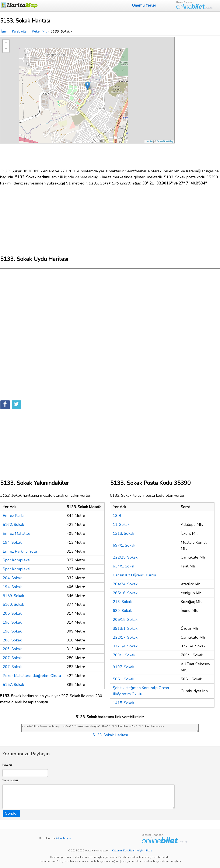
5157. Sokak (13, 685)
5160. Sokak (13, 604)
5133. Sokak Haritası (110, 735)
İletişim (140, 851)
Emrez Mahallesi (17, 533)
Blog (149, 851)
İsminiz (7, 765)
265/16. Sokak (125, 593)
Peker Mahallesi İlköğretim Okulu (32, 676)
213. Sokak (122, 602)
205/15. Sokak (125, 620)
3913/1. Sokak (125, 628)
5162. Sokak (13, 525)
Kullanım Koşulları (123, 851)
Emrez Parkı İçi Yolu (20, 551)
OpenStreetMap (165, 141)
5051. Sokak (123, 679)
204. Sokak (12, 578)
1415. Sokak (123, 703)
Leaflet (149, 141)
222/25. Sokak (125, 557)
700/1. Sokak (124, 655)
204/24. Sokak (125, 584)
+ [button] (6, 43)
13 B (117, 516)
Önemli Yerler (144, 5)
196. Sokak (12, 622)
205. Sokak (12, 613)
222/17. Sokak (125, 637)
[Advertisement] (198, 101)
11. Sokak (121, 525)
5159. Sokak (13, 596)
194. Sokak (12, 542)
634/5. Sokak (124, 566)
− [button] (6, 49)
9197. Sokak (123, 667)
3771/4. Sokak (125, 646)
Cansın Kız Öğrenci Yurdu (135, 575)
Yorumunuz (10, 780)
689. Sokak (122, 611)
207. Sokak (12, 658)
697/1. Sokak (124, 545)
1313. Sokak (123, 533)
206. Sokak (12, 640)
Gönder (11, 813)
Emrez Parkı (13, 516)
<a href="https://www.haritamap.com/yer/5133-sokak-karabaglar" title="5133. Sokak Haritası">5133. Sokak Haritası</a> (110, 728)
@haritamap (64, 838)
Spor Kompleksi (16, 560)
